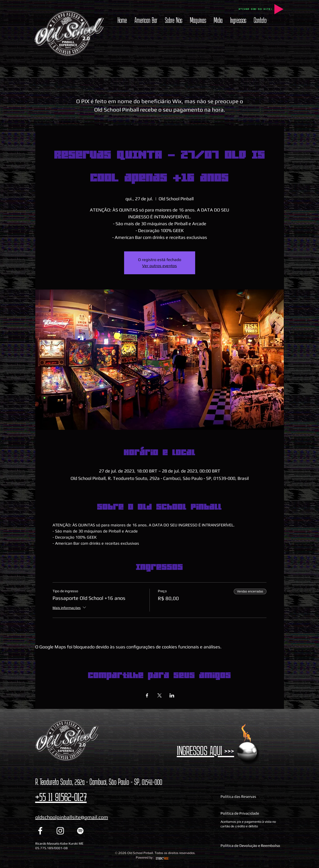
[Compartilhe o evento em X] (159, 695)
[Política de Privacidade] (251, 813)
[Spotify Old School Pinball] (80, 831)
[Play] (279, 9)
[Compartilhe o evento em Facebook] (147, 695)
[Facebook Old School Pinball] (40, 831)
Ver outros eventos (159, 266)
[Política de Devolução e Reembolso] (251, 845)
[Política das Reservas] (251, 797)
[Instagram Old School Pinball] (60, 831)
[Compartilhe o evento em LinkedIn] (172, 695)
